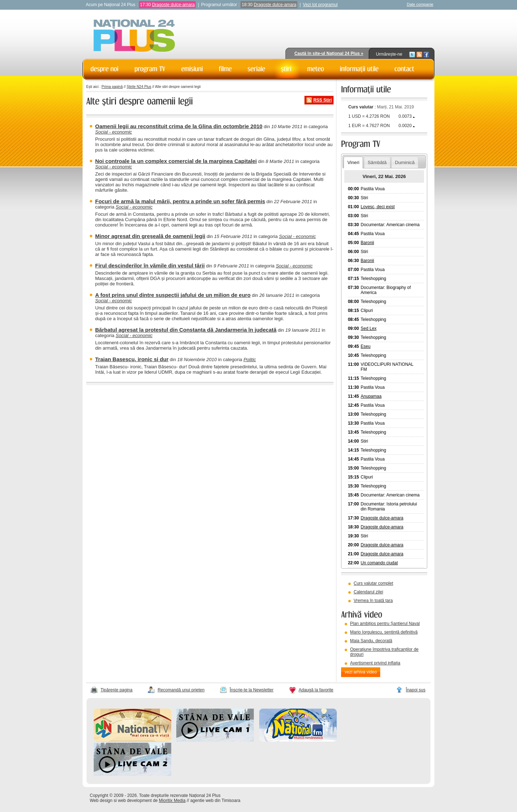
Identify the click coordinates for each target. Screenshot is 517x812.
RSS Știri (323, 100)
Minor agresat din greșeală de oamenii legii (150, 236)
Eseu (366, 346)
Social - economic (114, 132)
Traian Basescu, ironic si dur (132, 359)
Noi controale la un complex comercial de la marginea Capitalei (176, 161)
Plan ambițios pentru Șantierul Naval (385, 624)
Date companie (420, 4)
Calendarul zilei (368, 592)
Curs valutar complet (373, 583)
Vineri (353, 162)
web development (135, 801)
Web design (101, 801)
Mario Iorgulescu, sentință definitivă (384, 632)
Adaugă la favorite (316, 690)
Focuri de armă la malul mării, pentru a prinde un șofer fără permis (180, 201)
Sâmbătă (377, 162)
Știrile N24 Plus (139, 87)
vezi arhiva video (361, 672)
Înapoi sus (416, 690)
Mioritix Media (172, 801)
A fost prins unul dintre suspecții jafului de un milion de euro (173, 295)
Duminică (405, 162)
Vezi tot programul (320, 5)
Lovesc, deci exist (378, 207)
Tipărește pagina (117, 690)
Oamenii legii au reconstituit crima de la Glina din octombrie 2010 (179, 126)
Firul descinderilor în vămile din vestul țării (150, 265)
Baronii (367, 243)
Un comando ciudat (379, 563)
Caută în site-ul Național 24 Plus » (329, 53)
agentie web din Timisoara (215, 801)
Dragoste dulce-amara (173, 5)
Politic (250, 360)
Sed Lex (369, 328)
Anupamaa (371, 396)
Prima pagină (112, 87)
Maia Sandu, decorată (371, 641)
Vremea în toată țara (373, 601)
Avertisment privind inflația (375, 663)
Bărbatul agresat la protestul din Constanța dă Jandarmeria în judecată (186, 330)
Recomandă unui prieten (181, 690)
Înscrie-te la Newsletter (252, 690)
